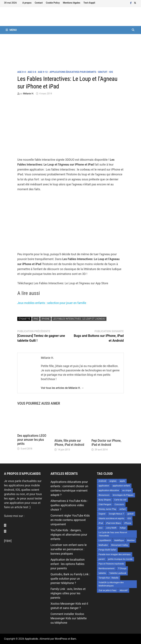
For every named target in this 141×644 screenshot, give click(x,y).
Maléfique (119, 540)
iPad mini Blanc (114, 523)
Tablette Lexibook (118, 573)
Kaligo (123, 528)
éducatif (124, 590)
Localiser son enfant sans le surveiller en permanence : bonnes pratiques (69, 549)
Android (102, 481)
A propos (27, 3)
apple (122, 481)
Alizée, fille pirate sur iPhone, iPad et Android (69, 443)
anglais (113, 481)
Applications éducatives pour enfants (73, 72)
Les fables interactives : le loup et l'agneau (79, 319)
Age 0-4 (21, 72)
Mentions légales (71, 3)
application (104, 486)
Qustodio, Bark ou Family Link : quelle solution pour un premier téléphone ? (70, 579)
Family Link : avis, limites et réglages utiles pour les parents (68, 593)
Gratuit (103, 72)
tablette (102, 573)
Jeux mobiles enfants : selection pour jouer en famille (52, 303)
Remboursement (106, 568)
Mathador (103, 545)
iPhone (46, 319)
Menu (11, 30)
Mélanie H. (28, 94)
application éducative (109, 490)
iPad (36, 319)
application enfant (121, 486)
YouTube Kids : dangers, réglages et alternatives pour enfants (69, 535)
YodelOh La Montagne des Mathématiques (111, 584)
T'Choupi (122, 568)
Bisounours (104, 495)
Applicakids (32, 639)
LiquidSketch (105, 540)
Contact (39, 3)
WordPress (61, 639)
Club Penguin (105, 504)
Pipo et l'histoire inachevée (111, 564)
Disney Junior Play (107, 509)
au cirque (127, 490)
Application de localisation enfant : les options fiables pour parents (68, 564)
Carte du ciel (120, 500)
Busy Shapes (105, 500)
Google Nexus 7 (116, 514)
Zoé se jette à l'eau (107, 590)
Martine (131, 540)
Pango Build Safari (107, 550)
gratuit (131, 514)
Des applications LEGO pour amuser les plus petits (32, 440)
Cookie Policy (53, 3)
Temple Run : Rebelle (108, 578)
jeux (100, 528)
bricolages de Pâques (123, 495)
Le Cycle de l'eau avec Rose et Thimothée (113, 534)
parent (102, 559)
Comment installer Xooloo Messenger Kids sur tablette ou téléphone (69, 618)
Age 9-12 (43, 72)
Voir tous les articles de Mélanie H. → (62, 388)
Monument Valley (120, 545)
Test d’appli (89, 3)
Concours (119, 504)
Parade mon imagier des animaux (115, 554)
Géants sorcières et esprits (111, 518)
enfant (123, 509)
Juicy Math (111, 528)
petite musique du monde (120, 559)
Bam (73, 639)
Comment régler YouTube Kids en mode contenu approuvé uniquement (70, 520)
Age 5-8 (32, 72)
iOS (111, 72)
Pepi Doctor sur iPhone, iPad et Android (106, 443)
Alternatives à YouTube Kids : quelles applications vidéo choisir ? (69, 505)
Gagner (102, 514)
